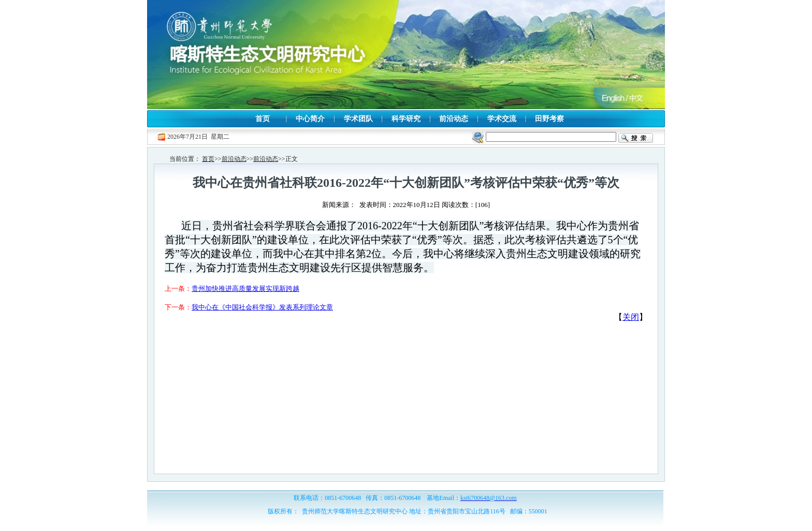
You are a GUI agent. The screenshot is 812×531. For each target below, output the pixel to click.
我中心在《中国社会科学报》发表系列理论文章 (262, 307)
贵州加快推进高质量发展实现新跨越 (245, 289)
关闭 (631, 317)
